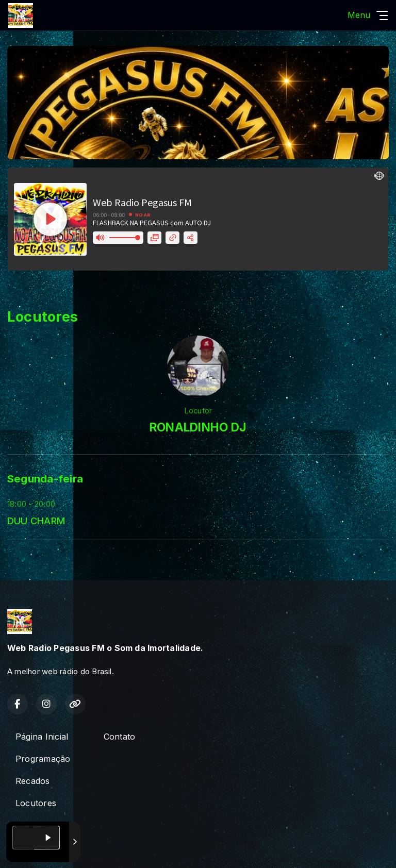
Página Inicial (42, 737)
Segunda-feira (45, 479)
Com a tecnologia (43, 849)
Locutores (36, 803)
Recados (33, 781)
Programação (43, 759)
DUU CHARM (36, 521)
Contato (120, 737)
